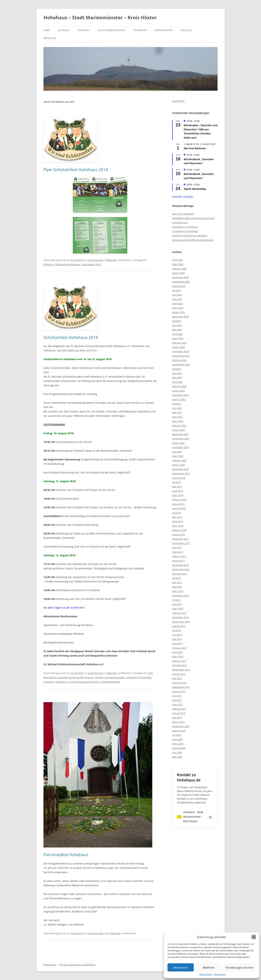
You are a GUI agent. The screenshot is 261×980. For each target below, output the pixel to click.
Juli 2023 (177, 369)
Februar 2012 (179, 683)
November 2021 (181, 439)
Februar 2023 (179, 386)
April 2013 (177, 652)
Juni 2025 (177, 295)
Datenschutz (206, 974)
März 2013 (178, 657)
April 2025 (177, 303)
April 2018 (177, 521)
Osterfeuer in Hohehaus (185, 227)
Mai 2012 (177, 678)
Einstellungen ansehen (240, 967)
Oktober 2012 (180, 665)
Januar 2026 (178, 273)
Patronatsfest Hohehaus (66, 855)
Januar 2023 (178, 391)
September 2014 (181, 622)
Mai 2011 (177, 700)
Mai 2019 (177, 487)
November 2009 (181, 726)
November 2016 (181, 569)
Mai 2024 (177, 330)
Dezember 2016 (181, 565)
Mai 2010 (177, 718)
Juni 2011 (177, 696)
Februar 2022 (179, 426)
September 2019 (181, 473)
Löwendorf (132, 677)
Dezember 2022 (181, 395)
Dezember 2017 (181, 539)
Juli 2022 (177, 404)
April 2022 (177, 417)
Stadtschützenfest (110, 682)
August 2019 (179, 478)
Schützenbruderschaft (112, 30)
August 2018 (179, 508)
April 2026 (177, 260)
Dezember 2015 (181, 596)
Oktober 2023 (180, 360)
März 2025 (178, 308)
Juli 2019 (177, 482)
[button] (254, 937)
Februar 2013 (179, 661)
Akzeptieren (181, 967)
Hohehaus (84, 30)
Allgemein (112, 260)
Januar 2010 (178, 722)
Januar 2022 (178, 430)
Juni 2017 (177, 548)
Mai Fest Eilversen (195, 148)
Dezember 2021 (181, 434)
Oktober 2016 (180, 574)
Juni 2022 (177, 408)
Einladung (49, 264)
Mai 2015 (177, 604)
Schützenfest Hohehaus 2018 (71, 337)
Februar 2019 (179, 500)
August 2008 (179, 748)
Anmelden (178, 101)
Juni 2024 (177, 325)
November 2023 (181, 356)
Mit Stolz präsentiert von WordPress (78, 965)
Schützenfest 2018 (91, 264)
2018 (150, 673)
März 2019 (178, 495)
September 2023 (181, 365)
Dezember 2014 (181, 617)
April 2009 (177, 739)
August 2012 (179, 674)
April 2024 (177, 334)
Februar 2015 (179, 613)
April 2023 (177, 382)
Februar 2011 (179, 709)
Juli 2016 (177, 578)
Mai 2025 (177, 299)
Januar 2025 (178, 312)
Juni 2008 (177, 752)
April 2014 (177, 643)
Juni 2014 (177, 635)
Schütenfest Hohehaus (68, 264)
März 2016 (178, 591)
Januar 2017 (178, 561)
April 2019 (177, 491)
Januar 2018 (178, 534)
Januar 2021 (178, 443)
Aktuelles (64, 30)
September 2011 (181, 687)
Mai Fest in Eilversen (183, 214)
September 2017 (181, 543)
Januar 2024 (178, 347)
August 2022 (179, 399)
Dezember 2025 (181, 277)
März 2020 (178, 456)
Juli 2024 (177, 321)
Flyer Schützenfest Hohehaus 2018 (76, 169)
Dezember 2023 (181, 351)
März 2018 (178, 526)
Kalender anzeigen (183, 197)
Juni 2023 (177, 373)
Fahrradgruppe (163, 30)
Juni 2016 (177, 582)
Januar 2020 (178, 465)
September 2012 (181, 670)
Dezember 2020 (181, 447)
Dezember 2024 (181, 317)
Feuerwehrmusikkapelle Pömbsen (76, 677)
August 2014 (179, 626)
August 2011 (179, 691)
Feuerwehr (140, 30)
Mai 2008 (177, 757)
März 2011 (178, 704)
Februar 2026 (179, 269)
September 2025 (181, 282)
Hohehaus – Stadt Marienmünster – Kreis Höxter (100, 17)
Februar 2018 (179, 530)
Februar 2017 (179, 556)
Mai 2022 (177, 412)
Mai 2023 (177, 378)
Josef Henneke (96, 260)
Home (47, 30)
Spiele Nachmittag (195, 189)
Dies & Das (186, 30)
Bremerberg (50, 677)
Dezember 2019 (181, 469)
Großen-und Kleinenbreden (110, 677)
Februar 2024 (179, 343)
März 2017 (178, 552)
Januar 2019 (178, 504)
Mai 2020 (177, 452)
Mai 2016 (177, 587)
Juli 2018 (177, 513)
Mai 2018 (177, 517)
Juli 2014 (177, 630)
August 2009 (179, 731)
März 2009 (178, 744)
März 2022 (178, 421)
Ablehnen (209, 967)
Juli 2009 (177, 735)
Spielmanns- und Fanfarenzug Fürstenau (78, 682)
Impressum (220, 974)
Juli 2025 (177, 290)
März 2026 (178, 264)
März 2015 (178, 609)
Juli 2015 (177, 600)
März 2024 (178, 338)
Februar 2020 (179, 460)
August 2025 (179, 286)
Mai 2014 (177, 639)
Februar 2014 (179, 648)
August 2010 (179, 713)
